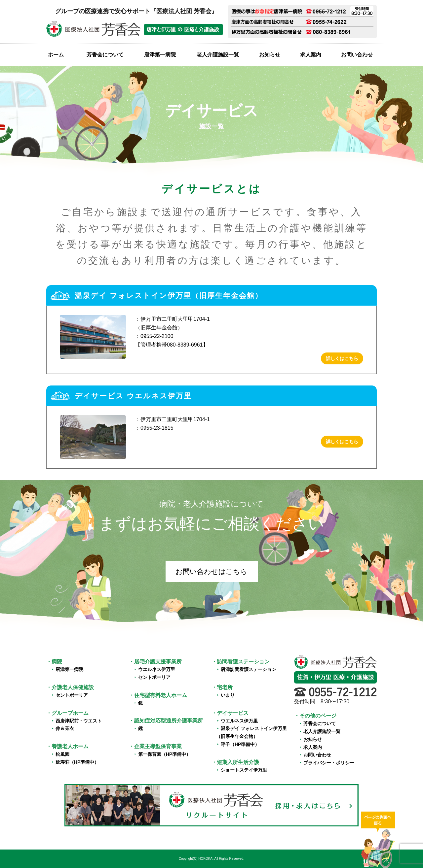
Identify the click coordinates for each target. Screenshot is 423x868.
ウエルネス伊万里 (157, 669)
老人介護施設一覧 (218, 55)
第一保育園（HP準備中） (164, 754)
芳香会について (105, 55)
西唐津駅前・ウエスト (79, 721)
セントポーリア (72, 695)
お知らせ (270, 55)
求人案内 (311, 55)
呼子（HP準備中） (240, 744)
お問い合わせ (357, 55)
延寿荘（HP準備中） (77, 762)
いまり (228, 695)
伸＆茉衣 (65, 728)
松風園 (62, 754)
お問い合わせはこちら (211, 571)
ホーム (56, 55)
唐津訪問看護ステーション (249, 669)
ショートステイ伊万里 (244, 770)
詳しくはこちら (342, 358)
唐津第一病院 (160, 55)
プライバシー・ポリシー (329, 763)
